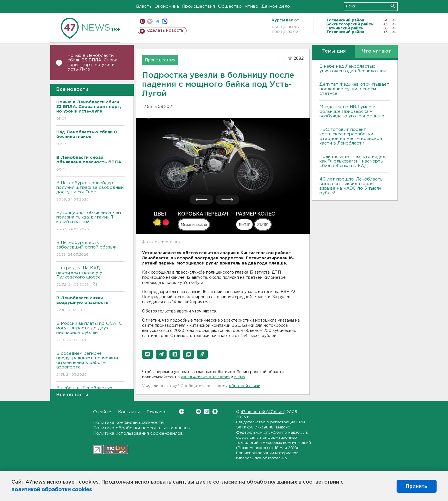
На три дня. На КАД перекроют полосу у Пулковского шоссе (90, 277)
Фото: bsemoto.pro (161, 242)
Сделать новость (165, 31)
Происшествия (198, 6)
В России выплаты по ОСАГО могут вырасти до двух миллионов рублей (90, 332)
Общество (230, 6)
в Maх (240, 377)
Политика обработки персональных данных (142, 428)
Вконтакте (182, 411)
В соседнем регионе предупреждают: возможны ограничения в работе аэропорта (90, 364)
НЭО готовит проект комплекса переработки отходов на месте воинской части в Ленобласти (351, 136)
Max (215, 411)
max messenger (165, 21)
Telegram (207, 411)
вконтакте (150, 21)
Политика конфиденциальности (128, 423)
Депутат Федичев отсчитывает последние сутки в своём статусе (354, 89)
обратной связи (245, 386)
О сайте (102, 412)
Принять (417, 486)
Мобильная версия (142, 21)
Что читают (376, 51)
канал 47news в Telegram (205, 377)
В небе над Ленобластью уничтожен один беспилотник (353, 69)
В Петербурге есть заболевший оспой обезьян (90, 249)
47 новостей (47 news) (263, 412)
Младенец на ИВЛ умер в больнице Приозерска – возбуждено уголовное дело (352, 112)
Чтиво (252, 6)
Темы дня (334, 51)
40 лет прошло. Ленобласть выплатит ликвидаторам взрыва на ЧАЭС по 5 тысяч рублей (351, 186)
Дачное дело (276, 6)
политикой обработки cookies (52, 490)
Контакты (129, 412)
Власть (144, 6)
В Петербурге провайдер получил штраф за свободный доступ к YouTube (90, 192)
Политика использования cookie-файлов (138, 433)
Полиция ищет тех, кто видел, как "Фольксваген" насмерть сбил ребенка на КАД (353, 161)
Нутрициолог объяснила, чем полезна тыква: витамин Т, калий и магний (90, 221)
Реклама (156, 412)
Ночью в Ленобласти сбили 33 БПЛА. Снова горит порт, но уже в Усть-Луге (92, 62)
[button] (147, 354)
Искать (393, 6)
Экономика (167, 6)
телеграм (157, 21)
